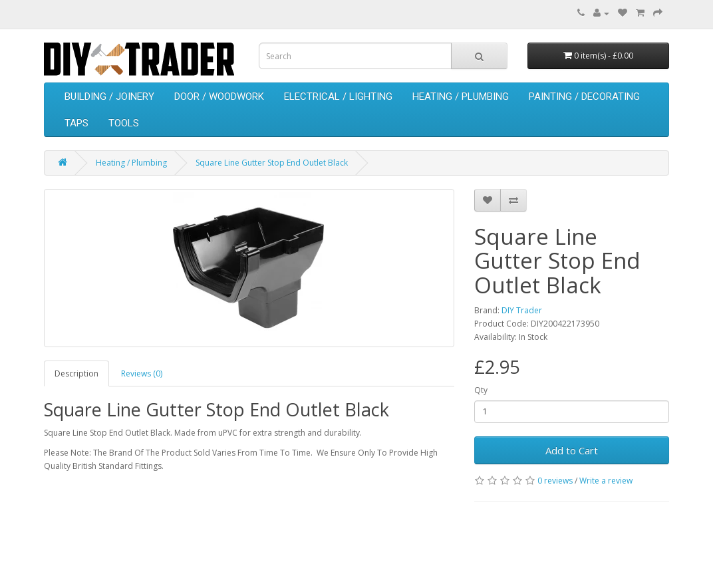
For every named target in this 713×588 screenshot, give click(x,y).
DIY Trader (522, 310)
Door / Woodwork (219, 96)
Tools (124, 123)
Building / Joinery (109, 96)
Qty (481, 390)
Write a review (606, 481)
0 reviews (555, 481)
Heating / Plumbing (461, 96)
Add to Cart (572, 450)
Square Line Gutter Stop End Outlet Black (272, 163)
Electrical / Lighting (338, 96)
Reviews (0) (142, 373)
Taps (76, 123)
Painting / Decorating (584, 96)
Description (76, 373)
